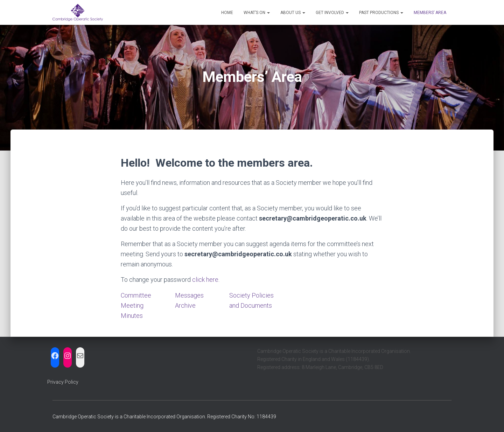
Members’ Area (430, 13)
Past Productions (381, 13)
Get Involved (332, 13)
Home (227, 13)
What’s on (257, 13)
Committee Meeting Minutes (136, 305)
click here (205, 280)
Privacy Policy (63, 382)
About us (293, 13)
